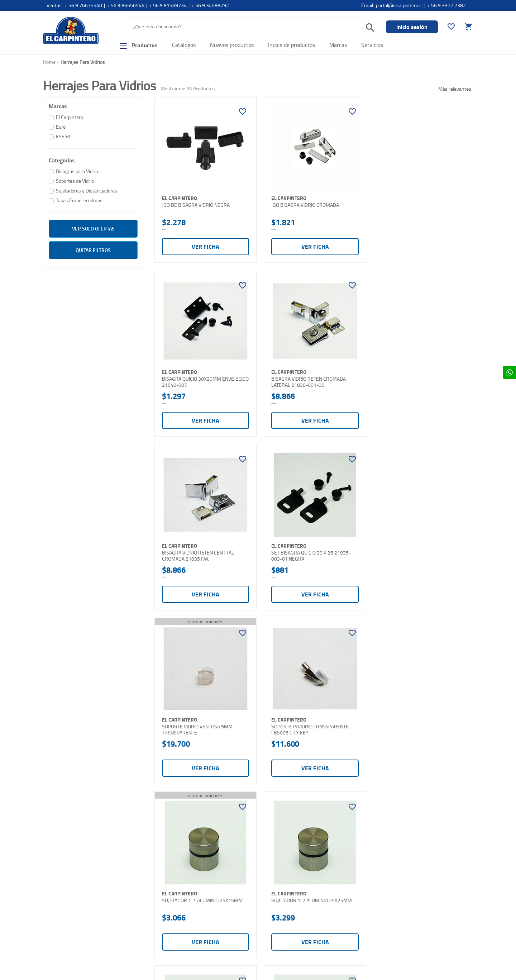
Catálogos (184, 45)
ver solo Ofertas (93, 229)
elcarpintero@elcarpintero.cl (289, 911)
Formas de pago (168, 899)
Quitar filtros (93, 250)
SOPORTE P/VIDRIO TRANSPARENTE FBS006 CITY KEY (308, 550)
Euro (61, 127)
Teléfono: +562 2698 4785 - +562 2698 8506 (308, 886)
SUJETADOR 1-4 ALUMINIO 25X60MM (417, 719)
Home (49, 62)
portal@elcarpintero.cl (399, 5)
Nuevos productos (232, 45)
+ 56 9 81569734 (168, 5)
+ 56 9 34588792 (210, 5)
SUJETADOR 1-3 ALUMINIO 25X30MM (310, 719)
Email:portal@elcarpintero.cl (289, 899)
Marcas (338, 45)
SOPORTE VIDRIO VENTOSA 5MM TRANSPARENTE (197, 550)
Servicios (372, 45)
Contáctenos (58, 925)
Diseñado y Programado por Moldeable (438, 969)
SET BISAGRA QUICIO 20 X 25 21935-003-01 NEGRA (416, 378)
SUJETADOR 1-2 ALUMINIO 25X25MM (202, 719)
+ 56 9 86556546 (126, 5)
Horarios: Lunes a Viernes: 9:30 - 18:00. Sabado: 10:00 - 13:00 (291, 943)
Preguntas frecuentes (175, 886)
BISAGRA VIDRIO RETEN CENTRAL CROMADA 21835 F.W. (305, 378)
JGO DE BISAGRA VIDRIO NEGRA (196, 203)
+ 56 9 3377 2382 (446, 5)
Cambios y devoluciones (177, 924)
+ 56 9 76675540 (83, 5)
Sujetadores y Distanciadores (87, 191)
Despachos (163, 911)
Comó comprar (59, 912)
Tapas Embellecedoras (79, 200)
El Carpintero (71, 30)
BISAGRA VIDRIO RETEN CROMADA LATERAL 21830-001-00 (199, 378)
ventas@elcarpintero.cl (284, 924)
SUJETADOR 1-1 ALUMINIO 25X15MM (417, 547)
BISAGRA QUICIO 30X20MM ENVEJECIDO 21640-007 (406, 206)
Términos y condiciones (176, 936)
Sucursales (56, 900)
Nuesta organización (65, 887)
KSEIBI (63, 136)
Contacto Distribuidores (69, 938)
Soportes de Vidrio (75, 181)
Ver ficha (204, 245)
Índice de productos (292, 45)
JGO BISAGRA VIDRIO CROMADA (303, 203)
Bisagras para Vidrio (77, 171)
